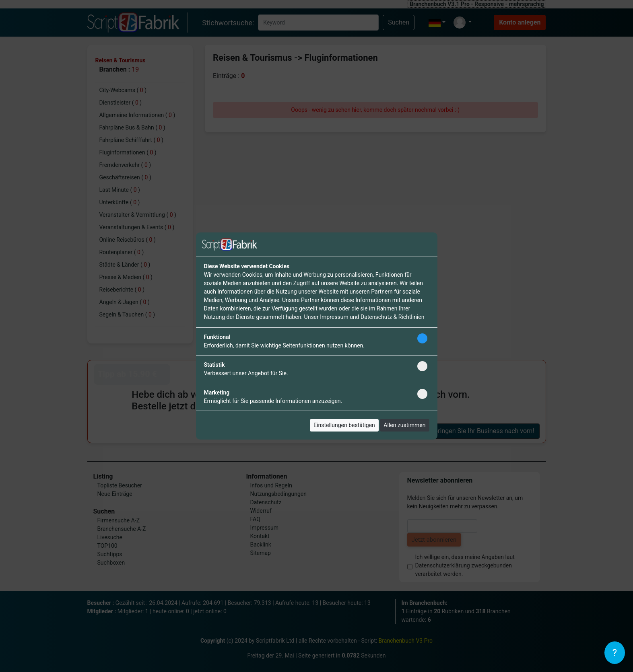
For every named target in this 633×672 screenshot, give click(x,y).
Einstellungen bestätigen (344, 425)
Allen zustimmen (404, 425)
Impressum (334, 317)
